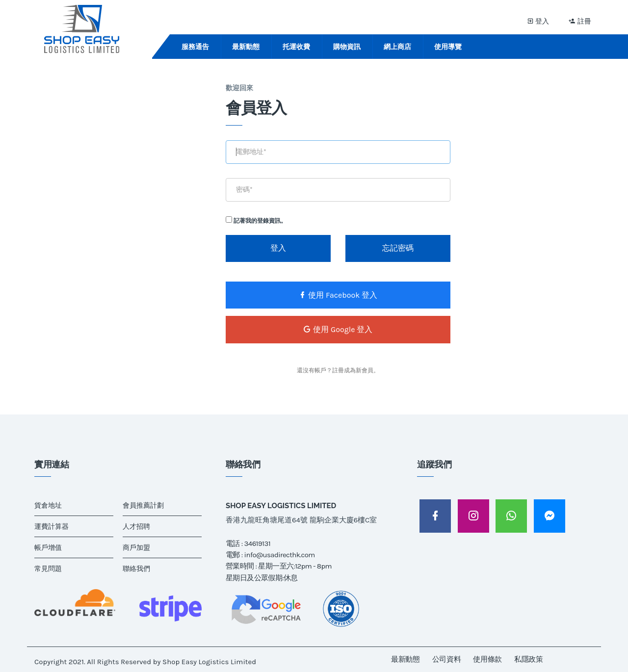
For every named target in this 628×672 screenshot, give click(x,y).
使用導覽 (448, 47)
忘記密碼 (398, 248)
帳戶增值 (48, 548)
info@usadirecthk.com (280, 555)
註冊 (580, 21)
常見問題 (48, 569)
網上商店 (397, 47)
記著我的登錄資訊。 (256, 220)
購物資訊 (347, 47)
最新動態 (246, 47)
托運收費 (296, 47)
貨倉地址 (48, 505)
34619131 (257, 543)
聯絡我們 (136, 569)
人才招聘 (136, 527)
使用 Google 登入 (338, 329)
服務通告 (195, 47)
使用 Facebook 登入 (338, 295)
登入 (538, 21)
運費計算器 (52, 527)
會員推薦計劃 (143, 505)
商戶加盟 (136, 548)
